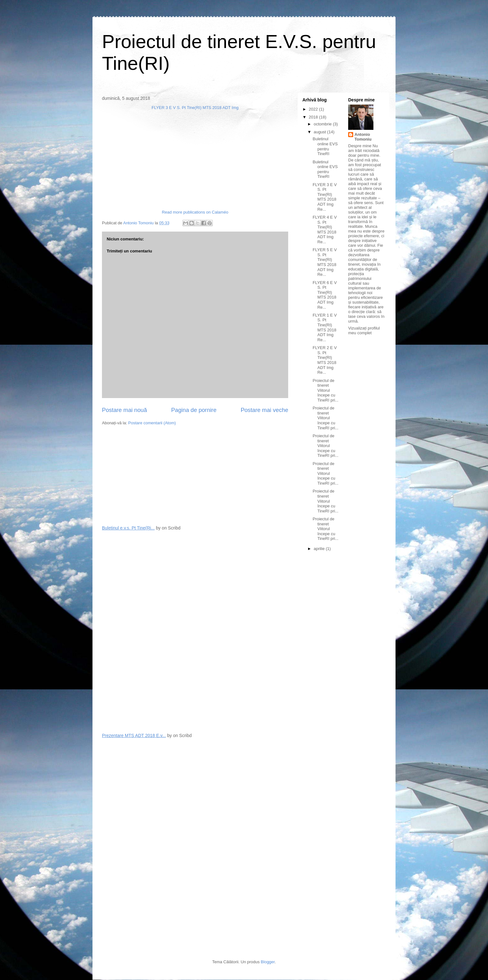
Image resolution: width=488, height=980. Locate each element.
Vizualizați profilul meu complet (364, 330)
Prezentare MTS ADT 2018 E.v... (134, 735)
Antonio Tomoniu (363, 137)
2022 (314, 109)
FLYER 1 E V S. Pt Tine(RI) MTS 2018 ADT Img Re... (324, 327)
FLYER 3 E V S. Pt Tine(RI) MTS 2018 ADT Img (195, 108)
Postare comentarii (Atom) (152, 423)
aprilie (320, 549)
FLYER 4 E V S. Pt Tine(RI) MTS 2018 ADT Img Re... (324, 230)
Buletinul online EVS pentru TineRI (325, 146)
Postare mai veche (264, 410)
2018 (314, 117)
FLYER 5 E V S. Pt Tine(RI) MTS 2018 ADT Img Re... (324, 262)
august (321, 132)
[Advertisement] (149, 475)
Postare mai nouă (125, 410)
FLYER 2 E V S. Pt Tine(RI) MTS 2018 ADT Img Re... (324, 360)
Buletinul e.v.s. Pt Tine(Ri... (128, 528)
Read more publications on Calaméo (195, 212)
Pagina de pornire (194, 410)
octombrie (323, 124)
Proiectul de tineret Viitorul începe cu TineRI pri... (325, 390)
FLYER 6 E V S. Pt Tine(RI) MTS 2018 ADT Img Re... (324, 295)
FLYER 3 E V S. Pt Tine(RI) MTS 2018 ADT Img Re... (324, 197)
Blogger (268, 962)
